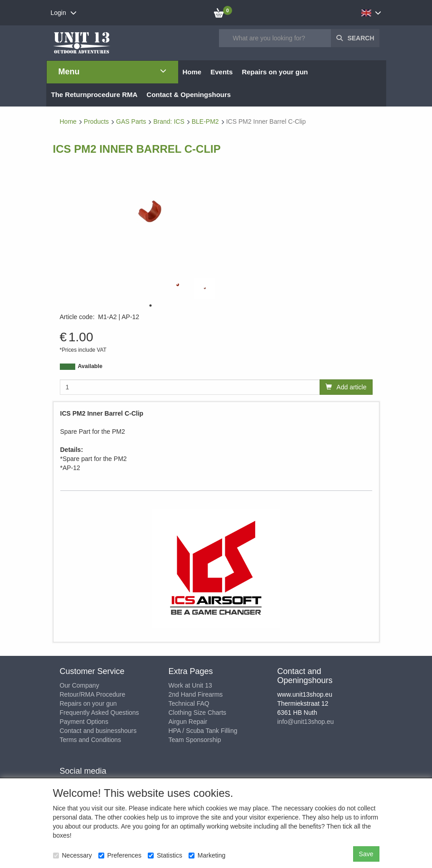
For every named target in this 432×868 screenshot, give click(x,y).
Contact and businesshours (98, 731)
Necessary (73, 855)
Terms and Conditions (90, 740)
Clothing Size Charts (198, 713)
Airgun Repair (188, 722)
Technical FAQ (189, 703)
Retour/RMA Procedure (93, 694)
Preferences (120, 855)
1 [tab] (150, 305)
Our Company (80, 685)
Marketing (207, 855)
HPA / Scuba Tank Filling (203, 731)
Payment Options (84, 722)
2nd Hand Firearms (196, 694)
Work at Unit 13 (190, 685)
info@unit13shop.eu (306, 722)
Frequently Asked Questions (100, 713)
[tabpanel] (178, 285)
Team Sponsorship (195, 740)
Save (366, 854)
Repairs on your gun (88, 703)
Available (90, 366)
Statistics (165, 855)
